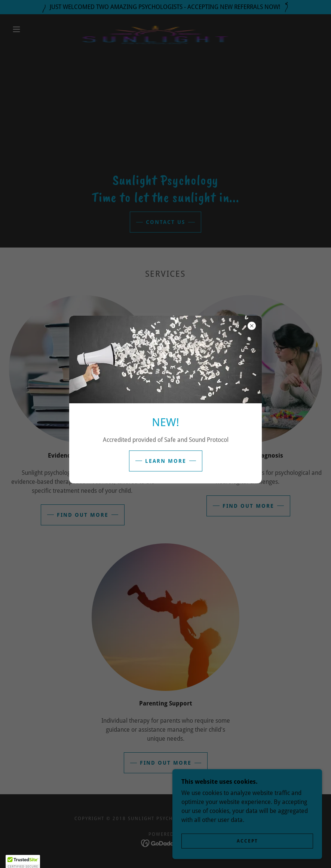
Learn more (166, 461)
